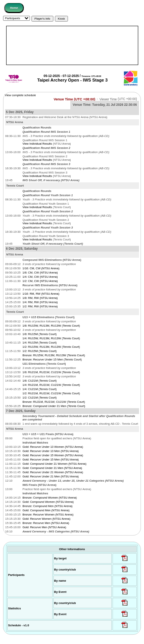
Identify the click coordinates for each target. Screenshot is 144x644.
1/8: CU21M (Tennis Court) (39, 381)
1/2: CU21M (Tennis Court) (39, 398)
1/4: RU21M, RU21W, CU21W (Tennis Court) (51, 385)
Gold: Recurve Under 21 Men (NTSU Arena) (50, 476)
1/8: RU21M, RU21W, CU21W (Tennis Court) (51, 372)
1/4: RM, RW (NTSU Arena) (40, 302)
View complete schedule (21, 95)
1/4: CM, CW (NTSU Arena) (40, 277)
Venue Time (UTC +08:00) (74, 99)
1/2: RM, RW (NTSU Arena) (40, 306)
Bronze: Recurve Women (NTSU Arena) (48, 515)
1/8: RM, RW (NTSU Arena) (40, 298)
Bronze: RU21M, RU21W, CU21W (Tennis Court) (54, 402)
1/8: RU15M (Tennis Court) (39, 334)
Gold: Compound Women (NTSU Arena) (48, 502)
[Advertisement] (72, 45)
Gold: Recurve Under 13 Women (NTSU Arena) (53, 447)
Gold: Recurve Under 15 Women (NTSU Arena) (53, 455)
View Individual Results (37, 144)
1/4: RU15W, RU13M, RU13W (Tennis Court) (51, 338)
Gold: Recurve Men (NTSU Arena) (44, 527)
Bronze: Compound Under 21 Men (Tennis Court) (54, 406)
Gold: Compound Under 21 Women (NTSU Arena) (54, 464)
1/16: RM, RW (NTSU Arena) (41, 294)
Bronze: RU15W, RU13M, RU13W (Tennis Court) (54, 355)
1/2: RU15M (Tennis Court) (39, 351)
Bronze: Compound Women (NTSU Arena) (50, 498)
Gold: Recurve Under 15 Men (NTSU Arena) (50, 460)
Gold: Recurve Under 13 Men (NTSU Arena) (50, 451)
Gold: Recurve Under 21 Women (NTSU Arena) (53, 472)
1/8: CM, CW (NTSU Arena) (40, 273)
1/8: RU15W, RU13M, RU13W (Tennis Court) (51, 326)
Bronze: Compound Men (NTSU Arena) (47, 506)
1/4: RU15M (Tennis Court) (39, 343)
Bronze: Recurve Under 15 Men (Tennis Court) (52, 360)
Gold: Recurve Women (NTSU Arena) (46, 519)
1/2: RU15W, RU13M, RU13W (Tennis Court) (51, 347)
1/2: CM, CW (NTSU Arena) (40, 281)
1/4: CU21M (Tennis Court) (39, 389)
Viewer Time (118, 99)
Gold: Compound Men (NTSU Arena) (46, 510)
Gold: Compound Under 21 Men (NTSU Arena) (52, 468)
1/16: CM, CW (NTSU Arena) (41, 268)
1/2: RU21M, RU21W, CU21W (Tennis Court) (51, 393)
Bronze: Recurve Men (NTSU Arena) (46, 523)
